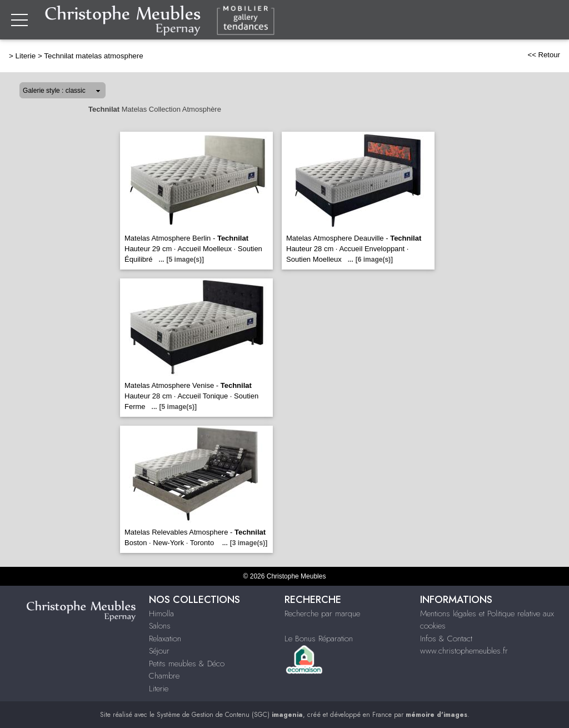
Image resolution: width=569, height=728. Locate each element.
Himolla (161, 614)
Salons (160, 626)
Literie (26, 56)
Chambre (164, 676)
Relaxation (165, 639)
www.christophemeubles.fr (464, 651)
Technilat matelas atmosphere (94, 56)
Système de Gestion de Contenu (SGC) (230, 715)
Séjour (159, 651)
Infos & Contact (446, 639)
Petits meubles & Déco (187, 664)
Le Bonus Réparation (319, 639)
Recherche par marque (322, 614)
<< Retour (544, 55)
